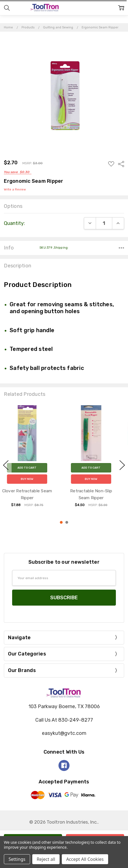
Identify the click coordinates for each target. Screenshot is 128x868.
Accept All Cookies (85, 859)
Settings (17, 859)
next (122, 465)
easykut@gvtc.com (64, 733)
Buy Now (32, 479)
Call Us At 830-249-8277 (64, 720)
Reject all (46, 859)
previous (6, 465)
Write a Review (15, 190)
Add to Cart (32, 468)
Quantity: (14, 223)
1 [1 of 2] (61, 522)
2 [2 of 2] (67, 522)
